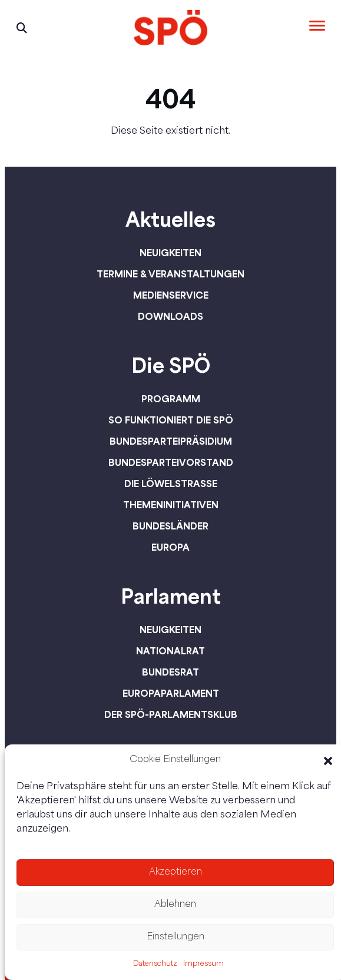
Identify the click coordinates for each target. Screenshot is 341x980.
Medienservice (171, 295)
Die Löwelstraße (171, 484)
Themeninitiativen (171, 505)
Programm (171, 399)
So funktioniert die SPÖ (171, 420)
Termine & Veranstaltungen (170, 274)
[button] (328, 761)
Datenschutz (155, 964)
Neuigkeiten (170, 253)
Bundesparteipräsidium (171, 441)
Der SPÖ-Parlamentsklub (171, 714)
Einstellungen (176, 937)
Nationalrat (170, 651)
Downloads (170, 316)
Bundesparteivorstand (171, 462)
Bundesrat (170, 672)
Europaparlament (171, 693)
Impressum (203, 964)
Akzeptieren (176, 873)
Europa (170, 547)
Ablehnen (175, 905)
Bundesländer (170, 526)
